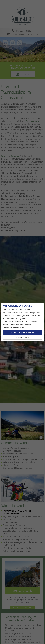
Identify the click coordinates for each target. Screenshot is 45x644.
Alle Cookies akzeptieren (22, 332)
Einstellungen (22, 337)
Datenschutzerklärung (13, 328)
